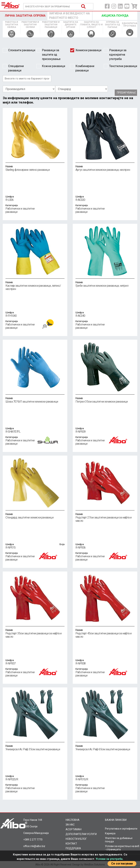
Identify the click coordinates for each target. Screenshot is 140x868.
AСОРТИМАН (74, 829)
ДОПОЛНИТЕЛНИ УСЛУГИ (81, 834)
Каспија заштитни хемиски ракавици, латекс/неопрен (35, 286)
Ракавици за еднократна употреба (115, 54)
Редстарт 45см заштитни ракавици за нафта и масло (105, 633)
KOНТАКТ (71, 844)
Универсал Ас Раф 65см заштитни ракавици (105, 748)
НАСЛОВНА (73, 820)
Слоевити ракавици (19, 50)
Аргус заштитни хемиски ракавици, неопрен (105, 168)
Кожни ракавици (51, 66)
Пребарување (126, 93)
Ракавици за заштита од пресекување (48, 54)
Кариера (110, 833)
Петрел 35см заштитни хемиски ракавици (105, 400)
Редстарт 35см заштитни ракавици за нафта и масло (35, 633)
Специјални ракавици (13, 68)
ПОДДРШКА (73, 848)
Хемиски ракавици (86, 50)
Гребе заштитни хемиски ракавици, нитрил (105, 284)
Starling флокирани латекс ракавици (35, 168)
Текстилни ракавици (120, 66)
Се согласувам (122, 864)
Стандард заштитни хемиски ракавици (35, 516)
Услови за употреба (109, 859)
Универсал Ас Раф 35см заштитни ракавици (35, 748)
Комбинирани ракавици (82, 68)
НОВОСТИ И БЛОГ (76, 839)
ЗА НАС (70, 825)
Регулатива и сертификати (121, 829)
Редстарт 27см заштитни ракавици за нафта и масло (105, 517)
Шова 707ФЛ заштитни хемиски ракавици (35, 400)
